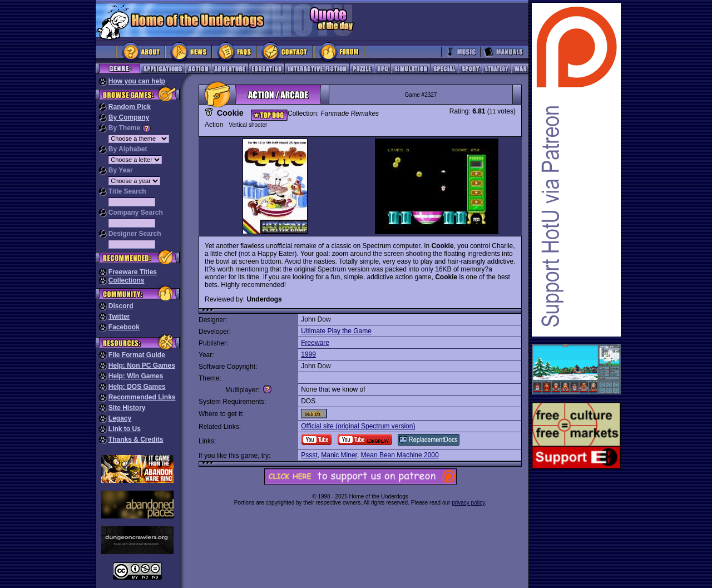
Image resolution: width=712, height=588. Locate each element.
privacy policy (468, 503)
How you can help (137, 81)
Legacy (120, 418)
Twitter (119, 317)
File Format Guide (137, 355)
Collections (127, 280)
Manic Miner (339, 455)
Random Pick (130, 107)
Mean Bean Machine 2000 (400, 455)
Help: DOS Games (137, 387)
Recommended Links (142, 397)
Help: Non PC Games (142, 365)
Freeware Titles (133, 272)
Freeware (315, 343)
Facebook (124, 327)
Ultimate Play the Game (336, 331)
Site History (127, 408)
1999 (308, 354)
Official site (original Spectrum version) (358, 426)
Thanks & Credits (136, 439)
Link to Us (125, 429)
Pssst (309, 455)
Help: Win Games (136, 376)
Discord (121, 306)
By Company (129, 117)
